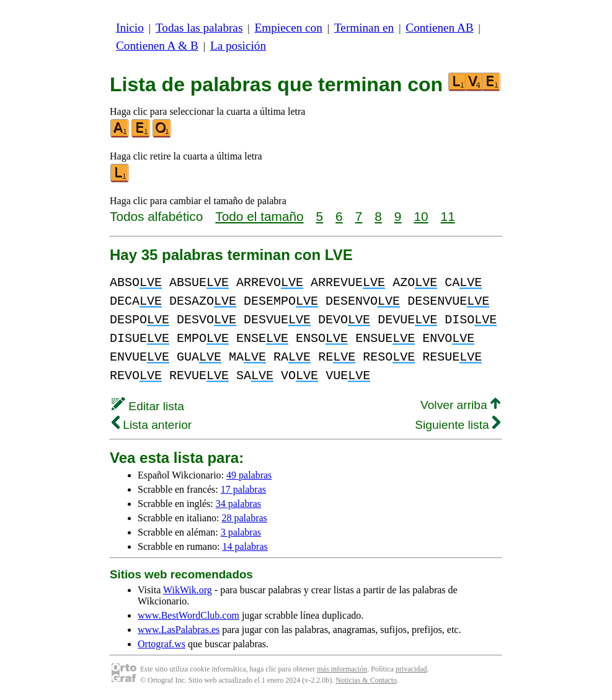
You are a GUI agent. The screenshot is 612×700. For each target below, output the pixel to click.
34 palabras (238, 504)
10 (421, 216)
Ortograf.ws (162, 644)
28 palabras (245, 518)
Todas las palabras (199, 28)
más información (342, 669)
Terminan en (364, 28)
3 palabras (241, 532)
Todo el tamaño (259, 216)
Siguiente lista (458, 425)
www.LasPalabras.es (179, 630)
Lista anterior (152, 425)
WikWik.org (188, 590)
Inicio (130, 28)
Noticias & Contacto (366, 680)
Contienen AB (439, 28)
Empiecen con (289, 28)
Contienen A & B (157, 46)
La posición (238, 46)
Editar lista (148, 406)
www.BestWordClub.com (188, 615)
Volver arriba (460, 405)
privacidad (411, 669)
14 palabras (245, 546)
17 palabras (243, 489)
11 (448, 216)
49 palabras (249, 475)
